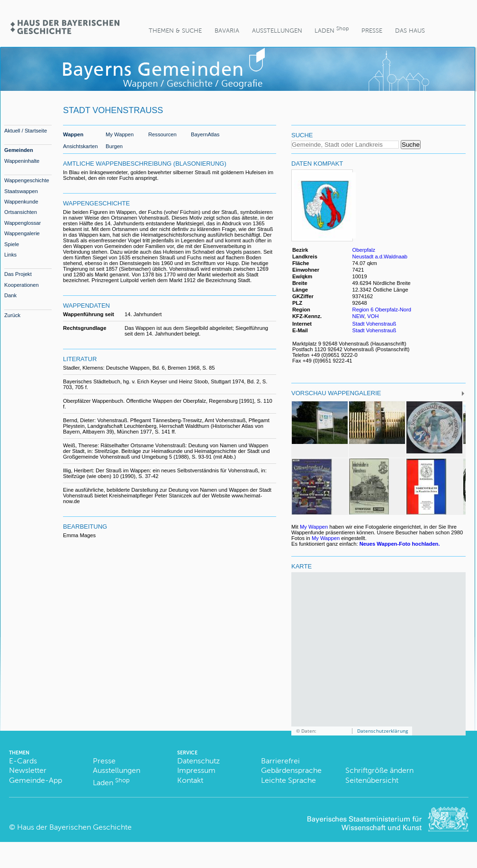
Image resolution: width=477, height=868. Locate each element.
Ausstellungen (277, 31)
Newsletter (28, 770)
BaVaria (227, 31)
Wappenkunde (21, 202)
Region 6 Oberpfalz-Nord (382, 310)
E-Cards (23, 761)
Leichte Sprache (288, 780)
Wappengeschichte (27, 180)
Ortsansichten (21, 212)
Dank (10, 295)
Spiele (12, 244)
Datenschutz (198, 761)
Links (10, 255)
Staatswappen (21, 191)
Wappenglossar (22, 223)
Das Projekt (18, 274)
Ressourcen (162, 134)
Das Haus (410, 31)
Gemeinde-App (36, 780)
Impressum (196, 770)
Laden (332, 30)
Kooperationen (22, 285)
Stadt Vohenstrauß (374, 324)
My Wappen (120, 134)
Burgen (114, 146)
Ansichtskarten (80, 146)
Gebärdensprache (291, 770)
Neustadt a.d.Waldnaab (380, 257)
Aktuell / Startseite (26, 131)
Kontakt (190, 780)
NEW (358, 316)
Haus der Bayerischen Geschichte (74, 827)
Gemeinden (19, 150)
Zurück (12, 315)
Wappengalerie (22, 233)
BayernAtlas (205, 134)
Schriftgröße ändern (379, 770)
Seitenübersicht (372, 780)
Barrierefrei (280, 761)
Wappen (73, 134)
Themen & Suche (175, 31)
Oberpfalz (364, 250)
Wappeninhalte (22, 161)
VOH (373, 316)
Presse (372, 31)
